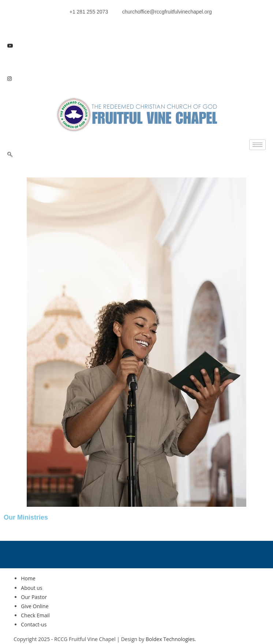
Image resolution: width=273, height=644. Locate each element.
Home (28, 578)
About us (31, 588)
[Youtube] (136, 45)
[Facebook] (136, 28)
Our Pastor (34, 597)
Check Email (35, 615)
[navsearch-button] (10, 155)
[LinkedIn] (136, 62)
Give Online (35, 606)
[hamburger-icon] (257, 145)
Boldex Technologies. (171, 639)
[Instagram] (136, 78)
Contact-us (34, 624)
